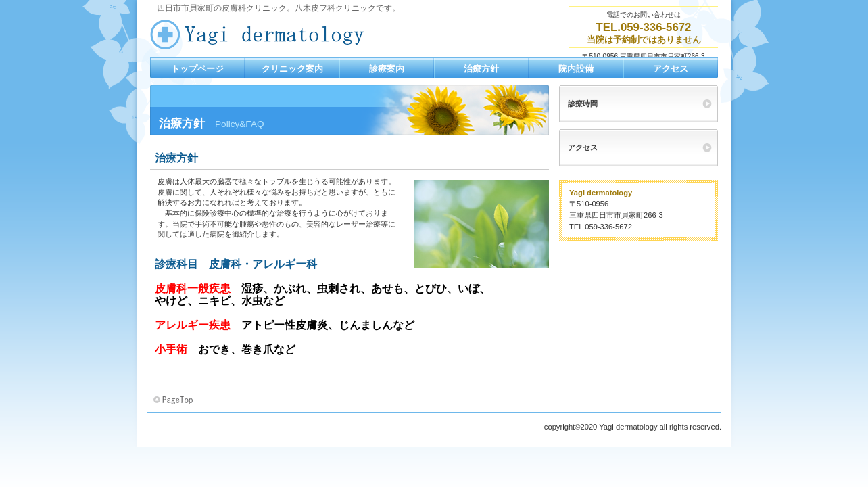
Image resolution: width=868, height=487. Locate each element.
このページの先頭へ (174, 400)
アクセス (583, 147)
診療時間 (583, 103)
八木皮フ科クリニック (285, 34)
